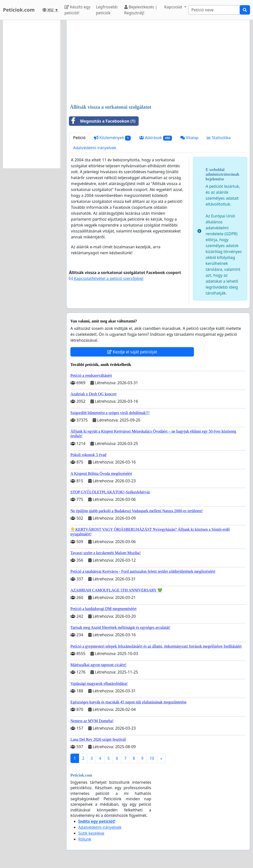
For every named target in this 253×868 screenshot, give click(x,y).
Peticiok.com (19, 10)
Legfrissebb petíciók (107, 10)
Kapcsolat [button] (174, 7)
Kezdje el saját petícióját (132, 352)
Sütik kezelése (91, 833)
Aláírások (156, 138)
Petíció (79, 138)
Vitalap (190, 138)
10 (152, 758)
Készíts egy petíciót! (77, 10)
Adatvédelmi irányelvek (95, 148)
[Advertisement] (158, 63)
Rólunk (85, 839)
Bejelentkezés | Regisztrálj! (141, 10)
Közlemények (112, 138)
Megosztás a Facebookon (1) (102, 121)
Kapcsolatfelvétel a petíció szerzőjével (106, 278)
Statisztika (219, 138)
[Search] (214, 10)
